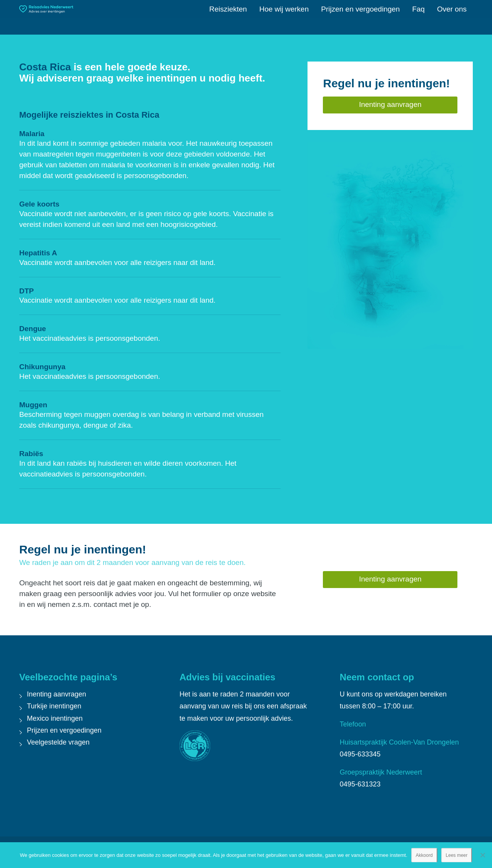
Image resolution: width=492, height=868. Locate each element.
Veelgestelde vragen (58, 742)
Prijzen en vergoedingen (64, 730)
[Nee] (482, 855)
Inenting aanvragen (57, 694)
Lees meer (457, 855)
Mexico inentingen (55, 718)
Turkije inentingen (54, 706)
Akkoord (424, 855)
